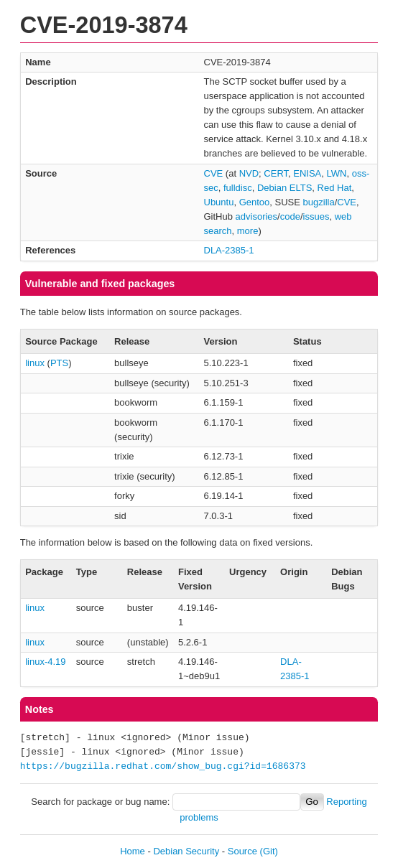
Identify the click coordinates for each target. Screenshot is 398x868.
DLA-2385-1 (229, 250)
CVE (214, 173)
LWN (337, 173)
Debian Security (186, 851)
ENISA (307, 173)
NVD (249, 173)
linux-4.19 (45, 662)
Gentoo (255, 202)
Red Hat (335, 188)
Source (242, 851)
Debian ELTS (284, 188)
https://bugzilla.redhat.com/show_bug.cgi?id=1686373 (163, 767)
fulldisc (238, 188)
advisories (257, 216)
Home (133, 851)
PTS (59, 363)
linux (35, 363)
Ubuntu (219, 202)
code (290, 216)
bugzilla (319, 202)
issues (316, 216)
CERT (276, 173)
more (248, 231)
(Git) (269, 851)
